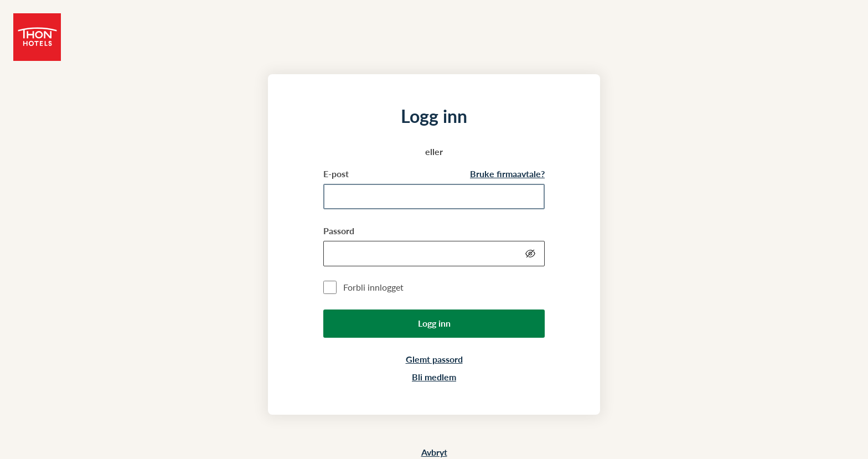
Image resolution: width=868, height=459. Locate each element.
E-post (336, 174)
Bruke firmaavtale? (507, 174)
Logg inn (434, 323)
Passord (339, 231)
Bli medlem (434, 377)
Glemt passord (434, 359)
